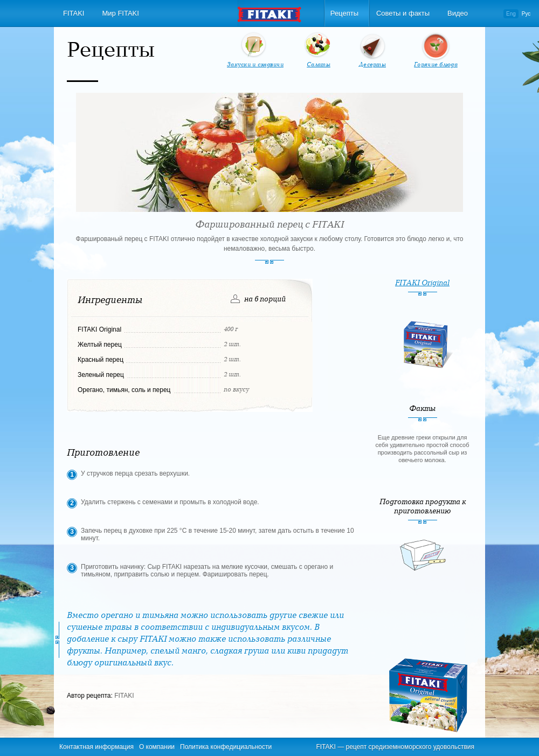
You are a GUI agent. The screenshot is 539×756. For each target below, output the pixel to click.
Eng (511, 14)
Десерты (372, 65)
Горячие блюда (436, 65)
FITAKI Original (422, 283)
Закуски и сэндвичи (255, 65)
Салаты (319, 65)
